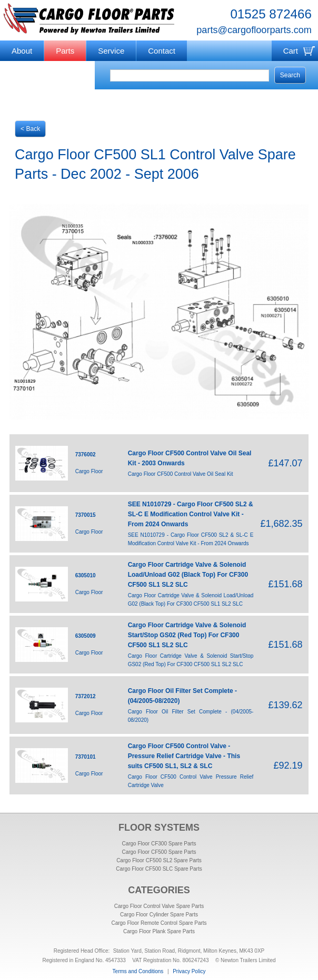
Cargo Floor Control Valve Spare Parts (159, 906)
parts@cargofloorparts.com (254, 30)
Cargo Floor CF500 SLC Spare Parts (159, 869)
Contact (162, 51)
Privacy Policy (189, 971)
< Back (30, 129)
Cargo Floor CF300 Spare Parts (159, 844)
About (22, 51)
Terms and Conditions (138, 971)
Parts (65, 51)
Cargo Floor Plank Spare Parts (159, 931)
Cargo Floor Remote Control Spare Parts (159, 923)
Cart (291, 51)
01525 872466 (271, 14)
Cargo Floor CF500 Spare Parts (159, 852)
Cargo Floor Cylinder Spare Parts (159, 915)
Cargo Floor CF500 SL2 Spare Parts (159, 860)
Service (111, 51)
